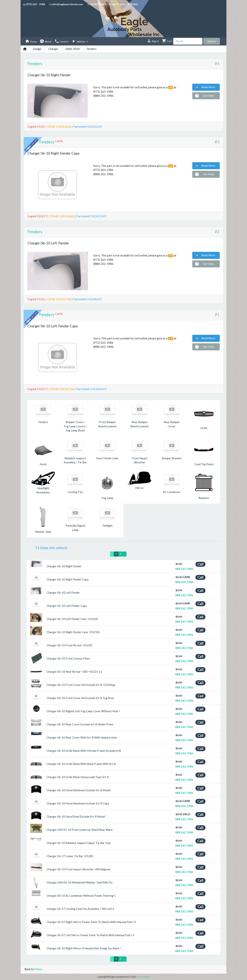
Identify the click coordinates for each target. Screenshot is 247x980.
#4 (217, 64)
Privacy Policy (143, 977)
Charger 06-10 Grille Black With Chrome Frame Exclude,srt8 (84, 751)
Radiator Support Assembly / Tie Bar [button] (75, 460)
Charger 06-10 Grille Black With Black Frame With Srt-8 (81, 764)
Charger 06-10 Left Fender (63, 593)
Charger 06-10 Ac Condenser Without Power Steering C (81, 896)
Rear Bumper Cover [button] (172, 424)
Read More (205, 87)
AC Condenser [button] (172, 492)
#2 (217, 232)
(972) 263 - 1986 (34, 4)
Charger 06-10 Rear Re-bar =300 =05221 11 (74, 672)
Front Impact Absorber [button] (140, 460)
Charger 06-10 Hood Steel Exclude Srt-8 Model (76, 817)
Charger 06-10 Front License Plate (68, 658)
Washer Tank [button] (43, 532)
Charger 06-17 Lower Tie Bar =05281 (70, 856)
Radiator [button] (204, 498)
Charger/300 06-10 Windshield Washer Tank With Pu (79, 882)
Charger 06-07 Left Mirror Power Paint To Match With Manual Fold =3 (90, 935)
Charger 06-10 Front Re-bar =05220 (69, 645)
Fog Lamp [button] (107, 498)
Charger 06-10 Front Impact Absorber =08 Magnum (78, 869)
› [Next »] (125, 554)
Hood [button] (43, 464)
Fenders (35, 64)
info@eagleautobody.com (66, 4)
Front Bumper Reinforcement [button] (107, 424)
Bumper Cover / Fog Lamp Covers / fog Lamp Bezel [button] (75, 426)
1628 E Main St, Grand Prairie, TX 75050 (112, 4)
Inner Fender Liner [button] (107, 458)
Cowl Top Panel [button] (204, 464)
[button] (32, 101)
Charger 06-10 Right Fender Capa (67, 579)
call (171, 87)
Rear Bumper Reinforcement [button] (140, 424)
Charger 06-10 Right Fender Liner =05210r (73, 632)
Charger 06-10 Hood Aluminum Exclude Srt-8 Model (79, 790)
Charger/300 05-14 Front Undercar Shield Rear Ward (79, 830)
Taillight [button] (107, 526)
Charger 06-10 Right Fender (64, 566)
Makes (38, 969)
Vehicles (79, 41)
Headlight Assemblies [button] (43, 490)
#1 (217, 315)
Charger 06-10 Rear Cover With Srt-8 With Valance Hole (82, 737)
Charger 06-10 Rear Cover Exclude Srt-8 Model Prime (80, 724)
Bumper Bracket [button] (172, 458)
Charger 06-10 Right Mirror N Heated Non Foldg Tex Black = (84, 948)
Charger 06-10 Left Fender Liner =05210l (72, 619)
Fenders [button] (43, 422)
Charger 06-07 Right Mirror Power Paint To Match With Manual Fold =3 (91, 922)
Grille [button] (204, 428)
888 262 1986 (184, 569)
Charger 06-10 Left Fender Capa (67, 606)
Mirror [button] (140, 488)
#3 (217, 142)
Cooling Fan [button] (75, 492)
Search (212, 41)
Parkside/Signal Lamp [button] (75, 528)
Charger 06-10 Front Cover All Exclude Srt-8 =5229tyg (81, 685)
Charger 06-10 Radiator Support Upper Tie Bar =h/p (79, 843)
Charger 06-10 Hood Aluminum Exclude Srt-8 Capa (78, 803)
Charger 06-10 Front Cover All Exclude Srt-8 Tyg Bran (80, 698)
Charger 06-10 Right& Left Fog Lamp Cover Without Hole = (83, 711)
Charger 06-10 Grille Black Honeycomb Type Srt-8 (78, 777)
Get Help (204, 96)
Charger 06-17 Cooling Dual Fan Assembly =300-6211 (80, 909)
